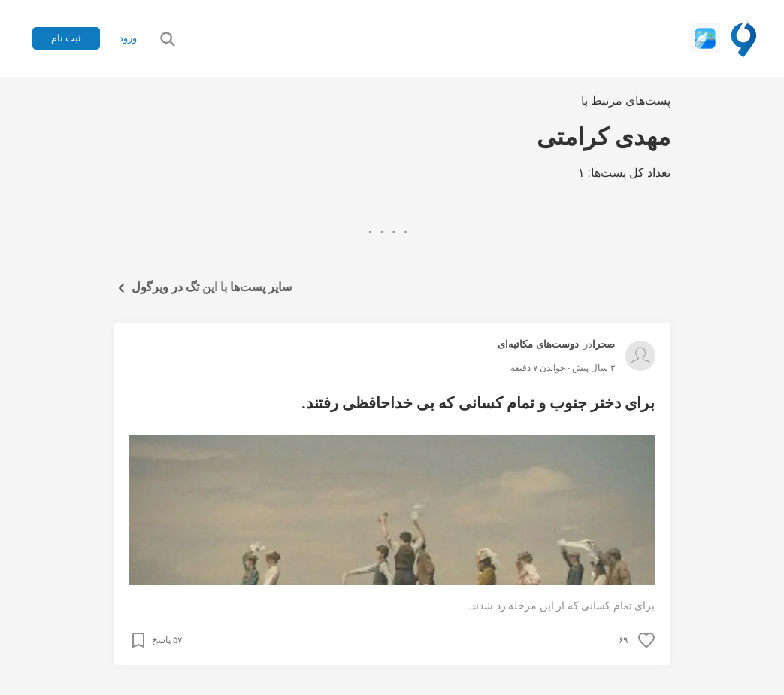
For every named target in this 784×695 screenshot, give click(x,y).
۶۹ (623, 640)
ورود (128, 38)
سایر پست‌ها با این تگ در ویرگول (203, 288)
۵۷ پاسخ (167, 640)
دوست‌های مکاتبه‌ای (538, 344)
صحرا (604, 344)
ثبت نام (66, 38)
